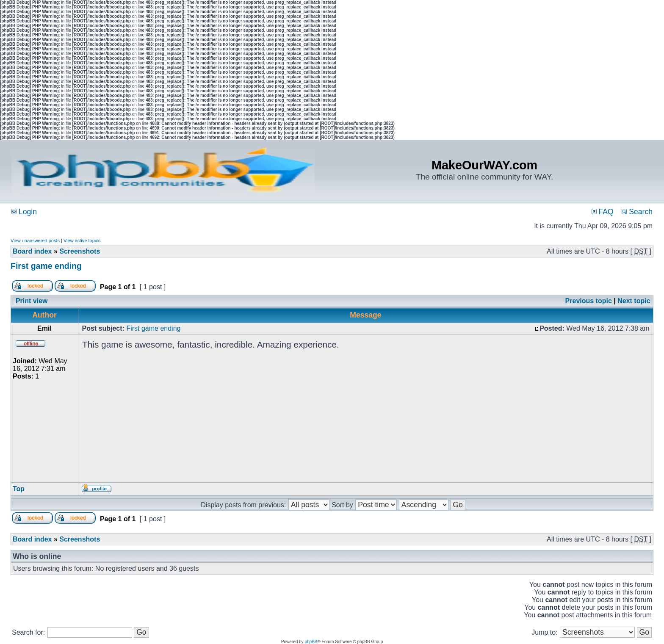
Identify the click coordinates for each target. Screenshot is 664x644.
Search (637, 212)
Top (19, 489)
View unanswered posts (35, 240)
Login (24, 212)
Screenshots (80, 251)
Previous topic (589, 301)
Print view (32, 301)
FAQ (603, 212)
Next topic (634, 301)
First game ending (46, 266)
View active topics (82, 240)
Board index (32, 251)
